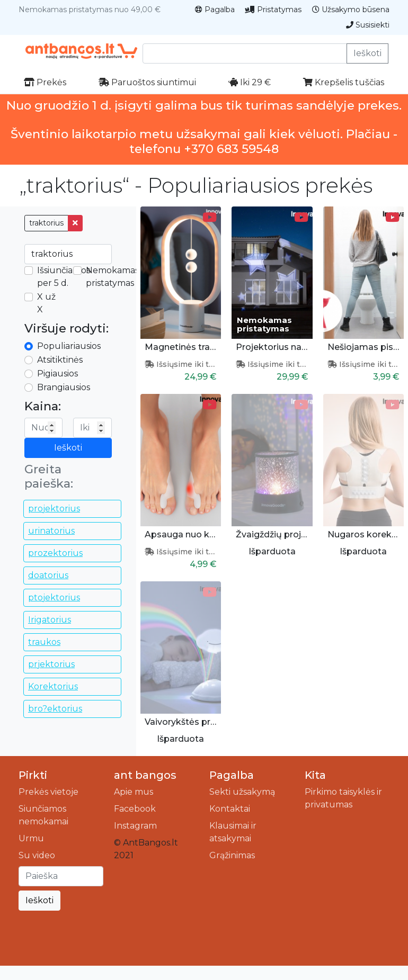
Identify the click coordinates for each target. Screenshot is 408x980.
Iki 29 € (250, 82)
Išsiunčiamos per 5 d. (64, 277)
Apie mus (134, 792)
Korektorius (53, 686)
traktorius (46, 223)
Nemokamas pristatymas (112, 277)
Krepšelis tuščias (344, 82)
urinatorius (51, 531)
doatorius (48, 575)
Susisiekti (368, 25)
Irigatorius (50, 620)
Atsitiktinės (60, 360)
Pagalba (215, 10)
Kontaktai (230, 809)
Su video (37, 855)
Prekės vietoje (48, 792)
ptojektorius (54, 597)
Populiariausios (69, 346)
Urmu (31, 838)
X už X (46, 303)
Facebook (135, 809)
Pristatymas (273, 10)
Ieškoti (367, 53)
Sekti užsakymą (242, 792)
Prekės (45, 82)
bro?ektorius (55, 709)
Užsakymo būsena (351, 10)
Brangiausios (64, 387)
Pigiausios (57, 374)
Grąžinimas (232, 855)
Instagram (135, 826)
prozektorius (55, 553)
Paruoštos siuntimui (147, 82)
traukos (44, 642)
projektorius (54, 509)
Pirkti (33, 775)
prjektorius (51, 664)
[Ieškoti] (61, 876)
